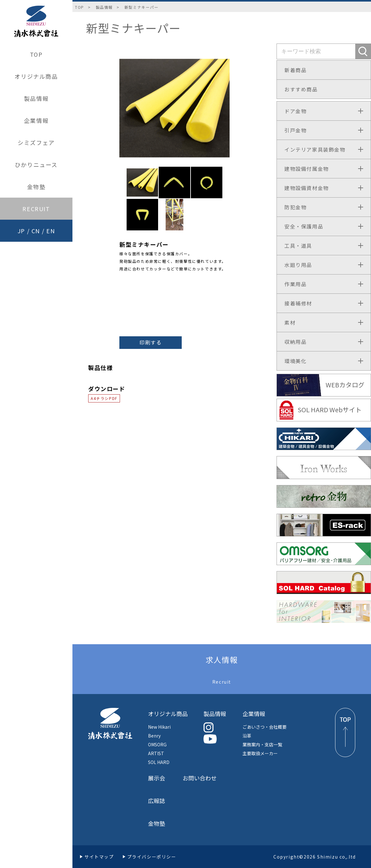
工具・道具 (298, 246)
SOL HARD (159, 762)
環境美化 (295, 361)
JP (21, 231)
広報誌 (157, 801)
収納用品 (295, 342)
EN (51, 231)
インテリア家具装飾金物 (315, 149)
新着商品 (295, 70)
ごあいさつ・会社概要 (265, 727)
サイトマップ (99, 857)
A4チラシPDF (104, 398)
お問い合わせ (200, 778)
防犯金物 (295, 207)
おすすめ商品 (301, 89)
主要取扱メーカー (260, 753)
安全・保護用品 (304, 226)
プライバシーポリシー (152, 857)
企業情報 (36, 120)
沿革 (247, 736)
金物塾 (36, 187)
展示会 (157, 778)
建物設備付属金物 (307, 169)
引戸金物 (295, 130)
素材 (290, 322)
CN (36, 231)
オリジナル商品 (36, 76)
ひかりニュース (36, 165)
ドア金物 (295, 111)
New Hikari (159, 727)
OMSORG (157, 744)
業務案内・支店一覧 (262, 744)
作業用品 (295, 284)
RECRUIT (36, 209)
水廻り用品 (298, 265)
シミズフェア (36, 142)
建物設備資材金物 (307, 188)
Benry (154, 736)
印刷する (151, 342)
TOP (36, 54)
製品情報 (36, 98)
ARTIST (156, 753)
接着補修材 (298, 303)
